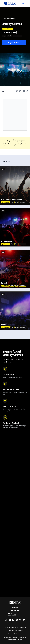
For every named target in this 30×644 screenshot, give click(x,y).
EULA (17, 627)
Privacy (12, 627)
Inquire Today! (14, 43)
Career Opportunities (13, 614)
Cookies (21, 631)
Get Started (15, 610)
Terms (6, 627)
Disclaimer (23, 627)
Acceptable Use (12, 631)
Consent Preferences (15, 634)
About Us (15, 607)
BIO (3, 91)
